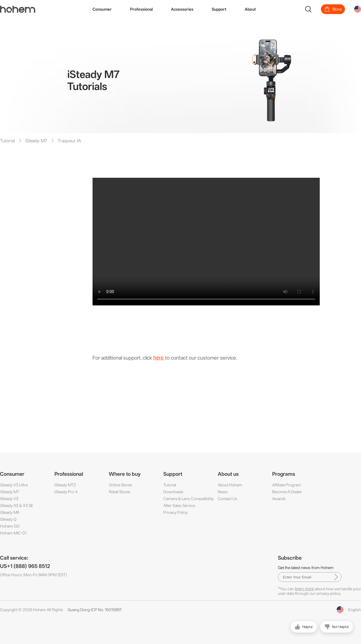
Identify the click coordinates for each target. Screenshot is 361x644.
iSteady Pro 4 (66, 492)
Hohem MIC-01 (13, 533)
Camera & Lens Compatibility (189, 499)
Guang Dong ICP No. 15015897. (95, 610)
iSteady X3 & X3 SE (17, 505)
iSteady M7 (10, 492)
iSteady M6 (10, 512)
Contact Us (227, 499)
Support (219, 9)
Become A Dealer (287, 492)
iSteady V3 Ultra (14, 485)
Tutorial (170, 485)
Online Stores (120, 485)
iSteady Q (8, 519)
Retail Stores (120, 492)
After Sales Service (179, 505)
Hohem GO (10, 526)
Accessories (182, 9)
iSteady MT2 (65, 485)
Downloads (173, 492)
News (223, 492)
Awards (279, 499)
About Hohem (230, 485)
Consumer (102, 9)
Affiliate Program (287, 485)
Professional (141, 9)
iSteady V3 (9, 499)
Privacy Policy (175, 512)
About (250, 9)
